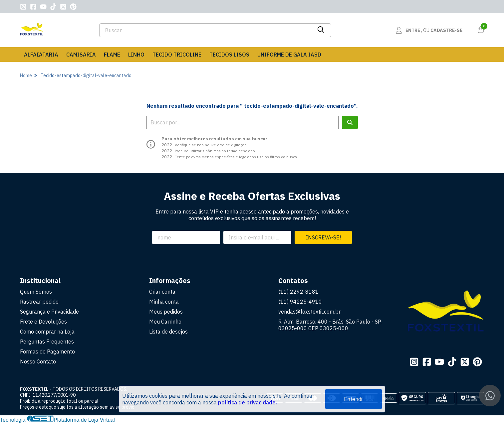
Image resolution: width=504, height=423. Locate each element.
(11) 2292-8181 (298, 292)
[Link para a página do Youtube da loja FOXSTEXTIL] (43, 7)
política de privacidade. (248, 402)
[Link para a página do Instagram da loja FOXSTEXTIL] (23, 7)
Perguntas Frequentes (47, 342)
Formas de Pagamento (47, 352)
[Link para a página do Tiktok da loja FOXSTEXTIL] (53, 7)
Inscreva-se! (323, 237)
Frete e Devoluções (43, 322)
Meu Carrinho (165, 322)
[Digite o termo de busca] (206, 30)
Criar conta (162, 292)
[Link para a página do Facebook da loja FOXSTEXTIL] (33, 7)
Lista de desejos (168, 332)
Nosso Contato (38, 361)
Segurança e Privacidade (49, 312)
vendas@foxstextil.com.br (309, 312)
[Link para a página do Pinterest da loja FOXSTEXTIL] (73, 7)
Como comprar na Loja (47, 332)
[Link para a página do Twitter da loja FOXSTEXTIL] (63, 7)
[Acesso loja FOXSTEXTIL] (429, 30)
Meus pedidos (166, 312)
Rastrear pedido (39, 302)
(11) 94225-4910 (300, 302)
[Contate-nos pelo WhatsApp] (490, 396)
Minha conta (164, 302)
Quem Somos (36, 292)
